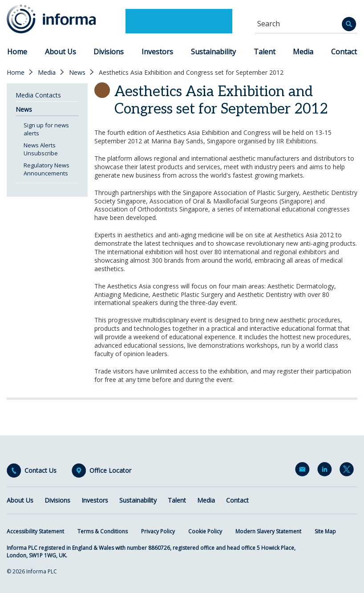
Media (303, 52)
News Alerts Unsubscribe (41, 149)
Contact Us (40, 471)
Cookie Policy (205, 531)
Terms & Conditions (103, 531)
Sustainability (213, 52)
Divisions (109, 52)
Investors (157, 52)
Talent (265, 52)
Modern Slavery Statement (268, 531)
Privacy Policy (158, 531)
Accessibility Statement (35, 531)
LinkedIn (326, 471)
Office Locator (110, 471)
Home (17, 52)
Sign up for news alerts (46, 129)
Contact (344, 52)
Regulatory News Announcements (47, 169)
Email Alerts (304, 471)
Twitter (348, 471)
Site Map (325, 531)
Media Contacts (38, 95)
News (77, 73)
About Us (61, 52)
